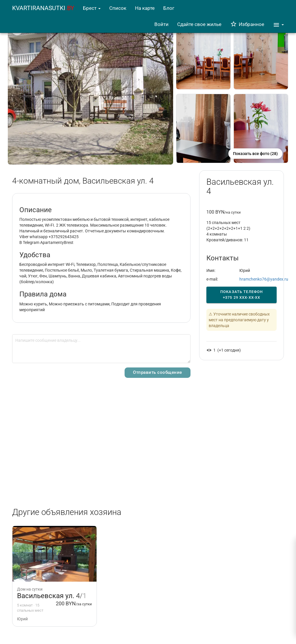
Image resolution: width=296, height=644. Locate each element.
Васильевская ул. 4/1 (52, 596)
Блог (169, 8)
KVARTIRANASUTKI (43, 8)
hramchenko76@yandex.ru (264, 279)
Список (118, 8)
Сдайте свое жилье (199, 24)
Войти (161, 24)
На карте (145, 8)
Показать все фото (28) (255, 154)
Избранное (247, 24)
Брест (92, 8)
